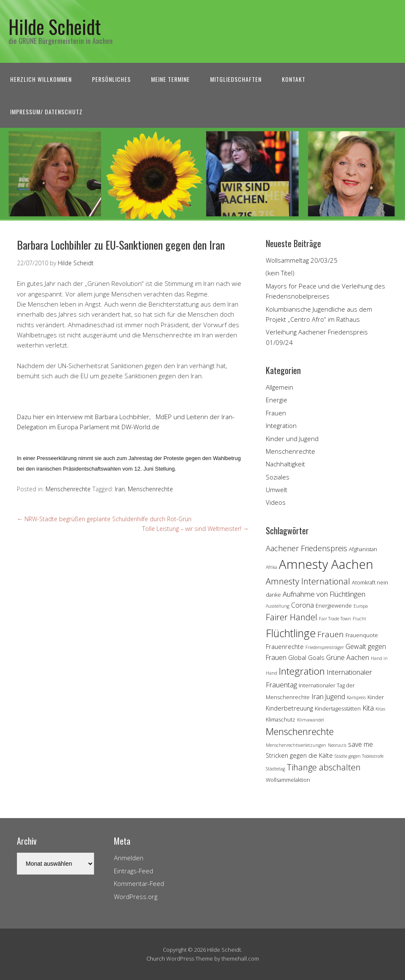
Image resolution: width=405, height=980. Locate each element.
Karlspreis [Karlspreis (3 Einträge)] (356, 697)
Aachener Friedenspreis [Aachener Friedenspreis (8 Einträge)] (306, 548)
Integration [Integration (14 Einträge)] (302, 671)
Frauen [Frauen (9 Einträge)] (331, 634)
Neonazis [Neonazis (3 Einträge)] (337, 745)
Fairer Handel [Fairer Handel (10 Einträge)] (292, 617)
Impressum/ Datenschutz (46, 112)
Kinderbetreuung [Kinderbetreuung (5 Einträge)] (289, 708)
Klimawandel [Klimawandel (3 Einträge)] (310, 720)
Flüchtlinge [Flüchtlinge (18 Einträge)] (291, 633)
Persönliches (111, 79)
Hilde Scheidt (55, 26)
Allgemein (279, 387)
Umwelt (277, 490)
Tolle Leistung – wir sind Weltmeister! (196, 529)
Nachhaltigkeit (285, 464)
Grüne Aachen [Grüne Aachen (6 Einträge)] (348, 657)
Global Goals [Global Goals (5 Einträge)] (306, 658)
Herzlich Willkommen (41, 79)
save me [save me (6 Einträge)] (360, 744)
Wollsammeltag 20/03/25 (302, 260)
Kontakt (294, 79)
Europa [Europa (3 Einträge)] (361, 606)
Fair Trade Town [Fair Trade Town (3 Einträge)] (335, 619)
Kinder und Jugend (292, 439)
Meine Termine (170, 79)
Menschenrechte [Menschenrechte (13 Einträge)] (300, 731)
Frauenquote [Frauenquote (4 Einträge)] (362, 635)
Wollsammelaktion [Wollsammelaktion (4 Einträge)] (288, 780)
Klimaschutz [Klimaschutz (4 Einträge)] (281, 719)
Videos (276, 502)
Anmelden (129, 858)
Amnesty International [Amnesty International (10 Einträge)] (308, 581)
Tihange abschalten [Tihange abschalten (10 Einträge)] (324, 767)
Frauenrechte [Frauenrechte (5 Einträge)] (285, 647)
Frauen (276, 413)
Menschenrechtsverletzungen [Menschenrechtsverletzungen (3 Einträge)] (296, 745)
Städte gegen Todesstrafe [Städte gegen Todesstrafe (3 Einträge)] (359, 756)
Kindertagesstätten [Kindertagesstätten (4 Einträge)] (338, 708)
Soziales (278, 477)
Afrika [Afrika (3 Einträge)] (271, 567)
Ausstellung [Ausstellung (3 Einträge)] (278, 606)
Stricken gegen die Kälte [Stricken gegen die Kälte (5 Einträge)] (299, 755)
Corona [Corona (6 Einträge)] (302, 605)
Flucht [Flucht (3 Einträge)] (359, 619)
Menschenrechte (68, 489)
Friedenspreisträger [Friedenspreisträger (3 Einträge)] (325, 647)
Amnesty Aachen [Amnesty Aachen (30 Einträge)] (326, 564)
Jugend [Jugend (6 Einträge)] (335, 697)
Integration (281, 425)
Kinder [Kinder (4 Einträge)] (376, 697)
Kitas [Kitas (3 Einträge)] (380, 709)
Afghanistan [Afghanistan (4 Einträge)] (363, 549)
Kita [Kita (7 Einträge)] (368, 708)
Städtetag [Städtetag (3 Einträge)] (275, 769)
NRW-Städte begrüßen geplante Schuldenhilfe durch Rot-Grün (104, 519)
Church (156, 958)
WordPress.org (136, 897)
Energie (277, 400)
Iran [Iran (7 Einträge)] (317, 696)
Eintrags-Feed (134, 871)
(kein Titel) (280, 273)
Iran (120, 489)
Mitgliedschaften (236, 79)
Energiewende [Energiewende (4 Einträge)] (334, 606)
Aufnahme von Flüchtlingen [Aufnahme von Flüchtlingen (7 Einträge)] (324, 594)
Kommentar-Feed (139, 883)
